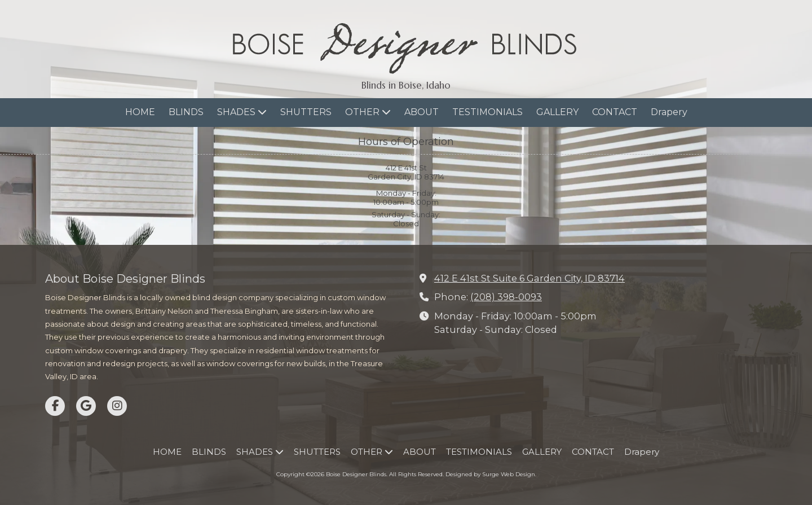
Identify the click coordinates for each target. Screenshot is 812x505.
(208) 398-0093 (506, 297)
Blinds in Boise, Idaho (406, 85)
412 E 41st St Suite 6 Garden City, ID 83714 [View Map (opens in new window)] (529, 278)
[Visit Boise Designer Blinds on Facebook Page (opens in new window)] (55, 406)
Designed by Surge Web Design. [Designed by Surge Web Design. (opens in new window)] (491, 474)
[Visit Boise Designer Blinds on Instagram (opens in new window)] (117, 406)
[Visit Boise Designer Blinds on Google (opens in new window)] (86, 406)
